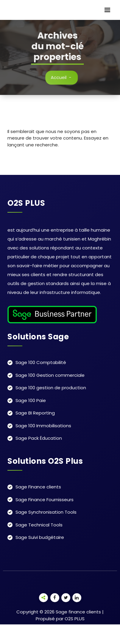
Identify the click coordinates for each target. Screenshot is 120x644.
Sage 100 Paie (31, 400)
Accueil (62, 77)
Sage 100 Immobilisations (43, 426)
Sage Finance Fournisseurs (45, 500)
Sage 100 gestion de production (51, 388)
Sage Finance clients (38, 487)
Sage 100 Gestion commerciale (50, 375)
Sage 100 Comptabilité (41, 362)
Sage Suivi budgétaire (40, 537)
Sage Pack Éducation (39, 438)
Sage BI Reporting (35, 413)
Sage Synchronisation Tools (46, 512)
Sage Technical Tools (39, 525)
